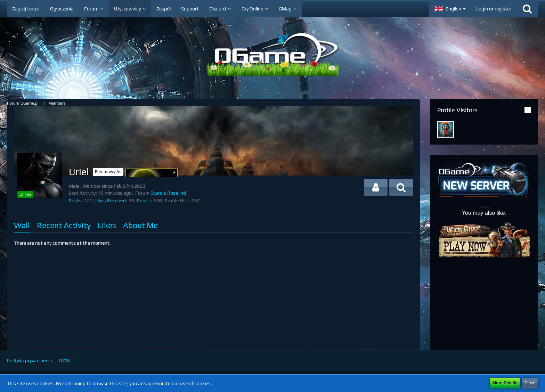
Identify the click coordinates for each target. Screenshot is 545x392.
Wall (22, 225)
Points (144, 201)
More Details (505, 383)
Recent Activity (64, 225)
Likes (107, 225)
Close (530, 383)
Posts (75, 201)
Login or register (494, 9)
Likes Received (111, 201)
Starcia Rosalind (168, 193)
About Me (140, 225)
